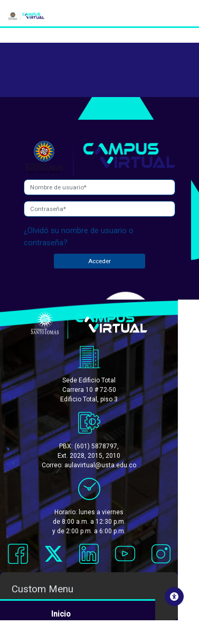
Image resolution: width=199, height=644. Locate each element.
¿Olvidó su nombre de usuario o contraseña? (79, 237)
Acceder (99, 261)
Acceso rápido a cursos (94, 623)
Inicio (61, 612)
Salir (59, 633)
